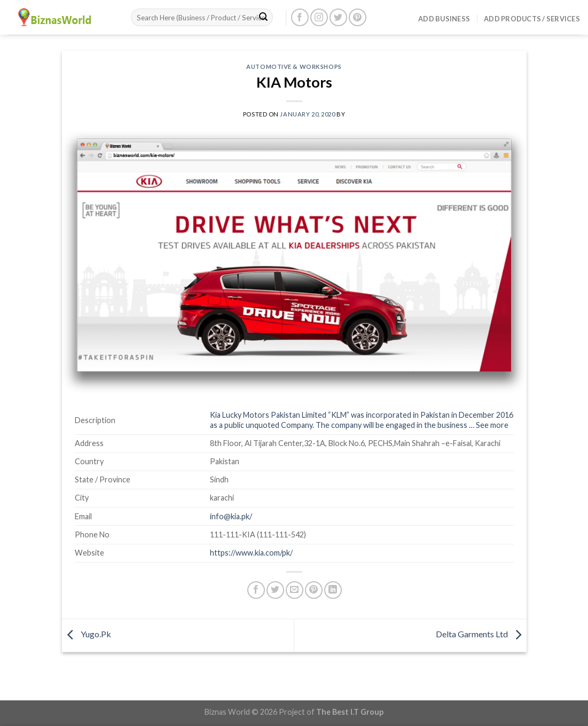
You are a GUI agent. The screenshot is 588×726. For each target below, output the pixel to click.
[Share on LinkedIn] (333, 590)
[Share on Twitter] (275, 590)
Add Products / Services (532, 19)
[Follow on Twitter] (338, 17)
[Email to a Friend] (295, 590)
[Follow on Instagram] (319, 17)
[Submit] (263, 18)
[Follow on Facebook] (300, 17)
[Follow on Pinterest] (358, 17)
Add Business (444, 19)
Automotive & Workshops (294, 67)
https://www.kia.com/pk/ (251, 553)
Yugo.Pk (87, 634)
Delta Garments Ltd (481, 634)
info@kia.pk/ (231, 516)
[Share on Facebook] (256, 590)
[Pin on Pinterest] (314, 590)
